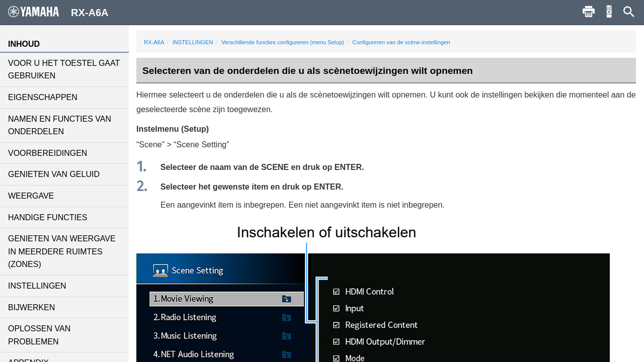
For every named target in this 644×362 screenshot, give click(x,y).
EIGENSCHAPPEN (43, 97)
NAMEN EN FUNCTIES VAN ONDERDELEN (60, 125)
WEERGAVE (31, 196)
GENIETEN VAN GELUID (54, 174)
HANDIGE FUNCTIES (48, 217)
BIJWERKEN (31, 307)
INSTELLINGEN (37, 286)
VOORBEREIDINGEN (48, 153)
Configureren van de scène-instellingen (401, 42)
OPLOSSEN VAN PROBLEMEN (39, 335)
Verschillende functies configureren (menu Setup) (283, 42)
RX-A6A (154, 42)
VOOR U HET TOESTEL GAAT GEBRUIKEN (64, 70)
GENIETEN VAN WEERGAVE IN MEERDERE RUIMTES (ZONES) (62, 251)
